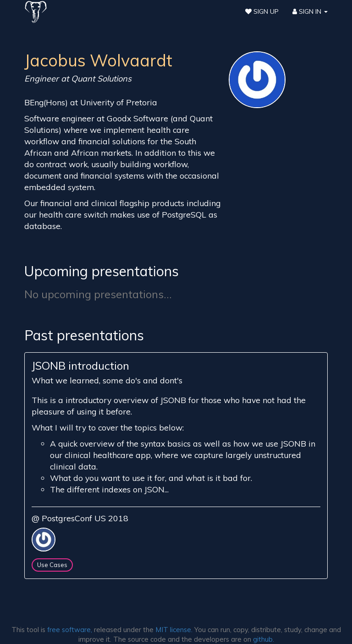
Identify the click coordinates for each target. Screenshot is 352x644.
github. (264, 639)
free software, (70, 630)
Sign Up (262, 11)
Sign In (310, 11)
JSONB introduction (80, 366)
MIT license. (174, 630)
